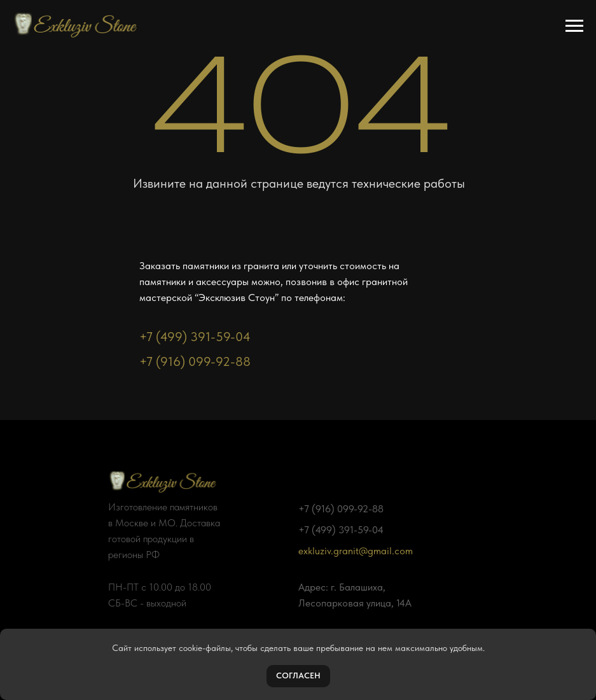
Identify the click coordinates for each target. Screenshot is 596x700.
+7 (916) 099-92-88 (195, 361)
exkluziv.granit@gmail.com (356, 551)
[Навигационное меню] (574, 26)
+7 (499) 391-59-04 (195, 337)
